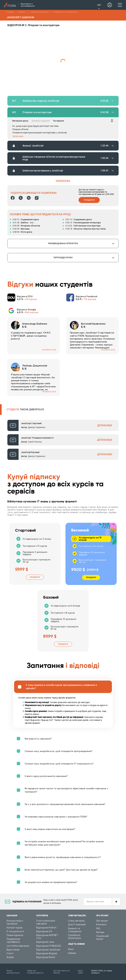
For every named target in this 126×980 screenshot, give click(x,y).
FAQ (98, 928)
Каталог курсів (15, 928)
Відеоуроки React (46, 957)
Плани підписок (15, 935)
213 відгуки (31, 299)
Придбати (89, 200)
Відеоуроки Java (45, 942)
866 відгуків (32, 312)
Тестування (58, 121)
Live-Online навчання (18, 946)
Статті (10, 953)
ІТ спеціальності (15, 931)
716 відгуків (90, 299)
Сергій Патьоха (35, 442)
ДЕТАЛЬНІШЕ (105, 425)
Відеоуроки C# (44, 931)
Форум (10, 957)
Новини (72, 953)
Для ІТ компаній (77, 925)
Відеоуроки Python (46, 928)
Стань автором (76, 921)
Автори (100, 932)
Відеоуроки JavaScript (48, 950)
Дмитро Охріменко (37, 427)
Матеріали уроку (20, 121)
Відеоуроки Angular (47, 953)
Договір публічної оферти (62, 972)
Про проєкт (102, 921)
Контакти (101, 925)
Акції (71, 949)
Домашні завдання (41, 121)
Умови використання (13, 972)
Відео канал (13, 950)
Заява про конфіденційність (35, 972)
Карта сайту (80, 972)
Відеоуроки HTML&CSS (49, 946)
